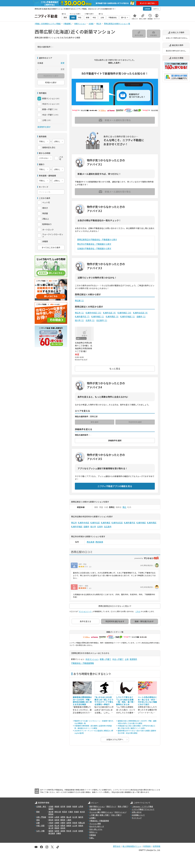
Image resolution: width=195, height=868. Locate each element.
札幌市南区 (98, 316)
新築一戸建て (105, 659)
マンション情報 (95, 823)
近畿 (38, 823)
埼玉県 (64, 812)
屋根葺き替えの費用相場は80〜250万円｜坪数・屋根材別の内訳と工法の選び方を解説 (137, 722)
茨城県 (76, 812)
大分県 (75, 831)
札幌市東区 (125, 313)
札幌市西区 (112, 316)
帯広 (124, 507)
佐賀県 (57, 831)
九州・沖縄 (40, 831)
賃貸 (91, 806)
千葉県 (70, 812)
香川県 (51, 828)
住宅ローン (93, 832)
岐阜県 (57, 820)
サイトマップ (137, 818)
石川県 (75, 817)
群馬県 (51, 814)
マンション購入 (95, 812)
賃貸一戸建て (123, 806)
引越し (92, 838)
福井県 (81, 817)
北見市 (90, 320)
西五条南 (91, 542)
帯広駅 (79, 300)
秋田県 (75, 806)
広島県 (51, 825)
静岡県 (63, 820)
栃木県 (82, 812)
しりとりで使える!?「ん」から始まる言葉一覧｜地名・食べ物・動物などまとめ (126, 701)
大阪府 (51, 823)
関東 (38, 812)
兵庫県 (57, 823)
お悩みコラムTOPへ (115, 739)
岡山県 (57, 825)
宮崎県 (81, 831)
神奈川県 (58, 812)
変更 (63, 63)
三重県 (69, 820)
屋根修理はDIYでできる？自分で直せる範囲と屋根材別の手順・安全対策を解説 (137, 732)
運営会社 (117, 846)
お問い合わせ (137, 812)
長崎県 (63, 831)
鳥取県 (63, 825)
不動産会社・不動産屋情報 (82, 663)
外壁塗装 (93, 835)
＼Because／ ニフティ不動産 (142, 806)
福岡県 (51, 831)
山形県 (81, 806)
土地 (127, 659)
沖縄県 (58, 833)
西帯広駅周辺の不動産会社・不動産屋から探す (97, 239)
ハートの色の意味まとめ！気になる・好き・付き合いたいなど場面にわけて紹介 (147, 701)
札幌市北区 (109, 313)
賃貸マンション (99, 806)
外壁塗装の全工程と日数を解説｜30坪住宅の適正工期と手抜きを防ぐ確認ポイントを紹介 (137, 727)
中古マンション (92, 659)
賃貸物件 (133, 659)
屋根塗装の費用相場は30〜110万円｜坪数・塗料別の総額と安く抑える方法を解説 (82, 701)
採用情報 (157, 846)
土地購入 (93, 818)
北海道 (51, 806)
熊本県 (69, 831)
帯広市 (79, 313)
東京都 (51, 812)
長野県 (63, 817)
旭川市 (79, 320)
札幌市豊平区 (82, 316)
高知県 (63, 828)
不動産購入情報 (95, 809)
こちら (138, 611)
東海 (38, 820)
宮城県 (69, 806)
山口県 (75, 825)
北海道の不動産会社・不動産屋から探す (94, 248)
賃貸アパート (111, 806)
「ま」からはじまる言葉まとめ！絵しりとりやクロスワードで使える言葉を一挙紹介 (104, 701)
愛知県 (51, 820)
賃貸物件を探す (44, 127)
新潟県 (51, 817)
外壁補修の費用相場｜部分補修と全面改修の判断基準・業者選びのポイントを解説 (93, 727)
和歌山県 (82, 823)
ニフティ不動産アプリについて (143, 809)
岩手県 (63, 806)
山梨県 (57, 817)
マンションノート (85, 611)
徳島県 (81, 825)
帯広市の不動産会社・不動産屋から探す (94, 244)
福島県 (51, 809)
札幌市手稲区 (128, 316)
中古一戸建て (118, 659)
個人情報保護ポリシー (132, 846)
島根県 (69, 825)
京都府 (63, 823)
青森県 (57, 806)
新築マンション (107, 812)
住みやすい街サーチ (97, 826)
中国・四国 (40, 825)
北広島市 (102, 320)
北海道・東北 (41, 806)
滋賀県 (69, 823)
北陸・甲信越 (41, 817)
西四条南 (99, 542)
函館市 (141, 316)
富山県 (69, 817)
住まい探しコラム (96, 829)
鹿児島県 (52, 833)
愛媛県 (57, 828)
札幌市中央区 (94, 313)
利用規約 (147, 846)
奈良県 (75, 823)
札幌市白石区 (140, 313)
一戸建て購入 (94, 815)
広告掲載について (138, 815)
